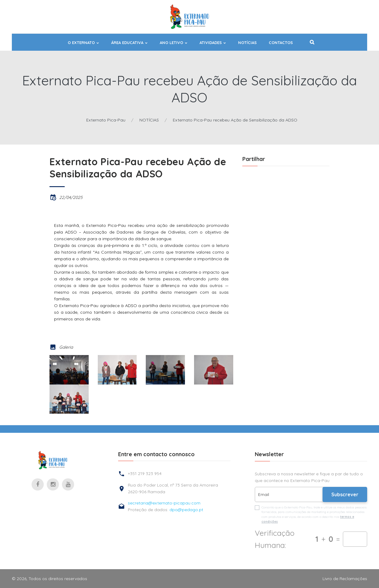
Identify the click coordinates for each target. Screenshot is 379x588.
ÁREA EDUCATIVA (127, 43)
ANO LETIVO (171, 43)
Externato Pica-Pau (106, 120)
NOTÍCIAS (247, 43)
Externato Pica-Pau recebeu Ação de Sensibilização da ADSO (235, 120)
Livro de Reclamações (345, 579)
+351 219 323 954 (145, 473)
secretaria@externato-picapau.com (164, 503)
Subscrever (345, 494)
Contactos (281, 43)
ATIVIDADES (211, 43)
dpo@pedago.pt (186, 510)
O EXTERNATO (81, 43)
